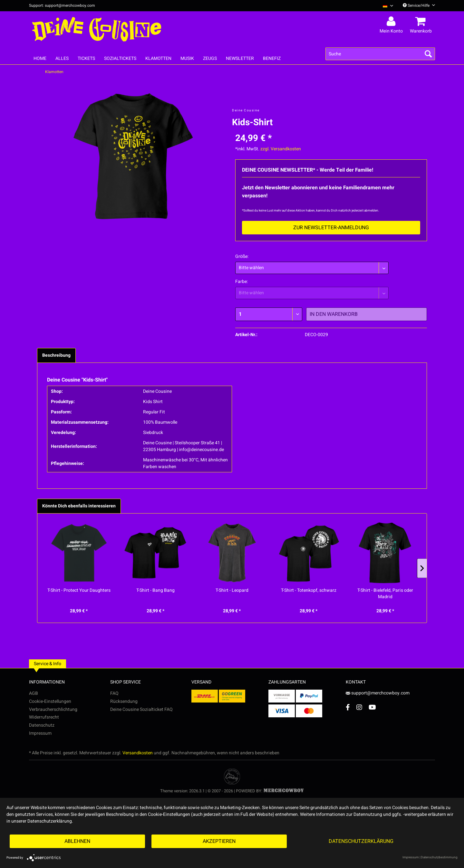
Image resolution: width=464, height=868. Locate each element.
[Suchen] (428, 54)
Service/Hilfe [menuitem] (419, 5)
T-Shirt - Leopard (232, 590)
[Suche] (380, 54)
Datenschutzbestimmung (439, 857)
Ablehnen (77, 841)
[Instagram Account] (359, 707)
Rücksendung (124, 701)
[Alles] (62, 58)
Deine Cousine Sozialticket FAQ (141, 709)
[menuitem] (386, 6)
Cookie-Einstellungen (50, 701)
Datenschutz (42, 725)
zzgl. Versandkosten (281, 149)
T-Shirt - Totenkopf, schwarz (309, 590)
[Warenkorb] (422, 22)
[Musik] (187, 58)
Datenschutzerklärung (361, 841)
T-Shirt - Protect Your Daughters (79, 590)
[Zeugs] (210, 58)
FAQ (114, 693)
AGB (34, 693)
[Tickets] (86, 58)
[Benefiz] (272, 58)
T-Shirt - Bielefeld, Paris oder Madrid (385, 594)
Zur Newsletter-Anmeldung (331, 228)
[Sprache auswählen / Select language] (388, 6)
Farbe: (242, 282)
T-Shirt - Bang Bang (155, 590)
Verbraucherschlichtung (53, 709)
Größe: (242, 256)
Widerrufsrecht (44, 717)
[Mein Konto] (392, 22)
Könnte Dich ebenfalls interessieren (79, 506)
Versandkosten (138, 753)
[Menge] (269, 314)
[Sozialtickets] (120, 58)
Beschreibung (56, 355)
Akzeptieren (219, 841)
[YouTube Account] (372, 707)
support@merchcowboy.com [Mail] (378, 693)
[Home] (40, 58)
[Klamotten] (158, 58)
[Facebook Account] (348, 707)
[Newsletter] (240, 58)
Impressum (40, 733)
